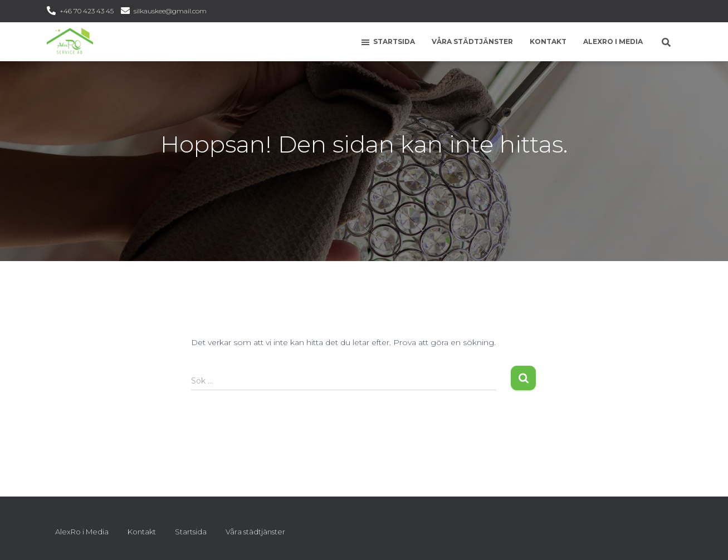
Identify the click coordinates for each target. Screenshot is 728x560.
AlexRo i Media (613, 41)
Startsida (387, 42)
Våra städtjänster (472, 41)
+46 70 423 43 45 (87, 11)
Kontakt (548, 41)
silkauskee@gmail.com (170, 11)
